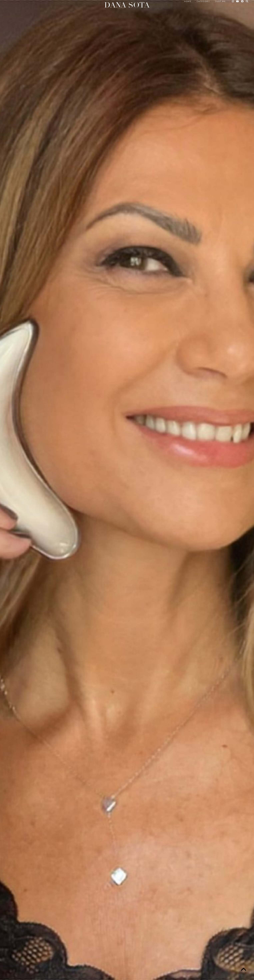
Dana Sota (127, 5)
